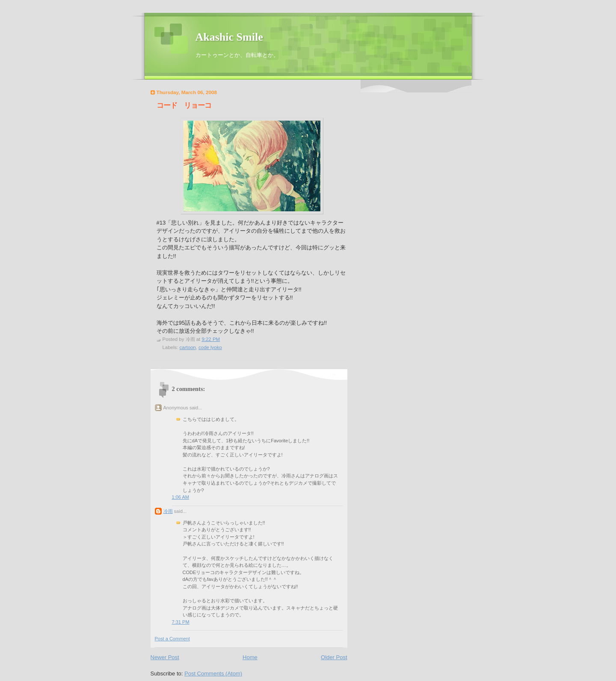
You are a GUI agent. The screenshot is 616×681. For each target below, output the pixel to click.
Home (250, 657)
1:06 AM (181, 497)
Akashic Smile (229, 37)
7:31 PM (181, 622)
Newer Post (165, 657)
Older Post (334, 657)
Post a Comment (172, 639)
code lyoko (210, 347)
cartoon (188, 347)
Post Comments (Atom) (213, 674)
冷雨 (168, 511)
